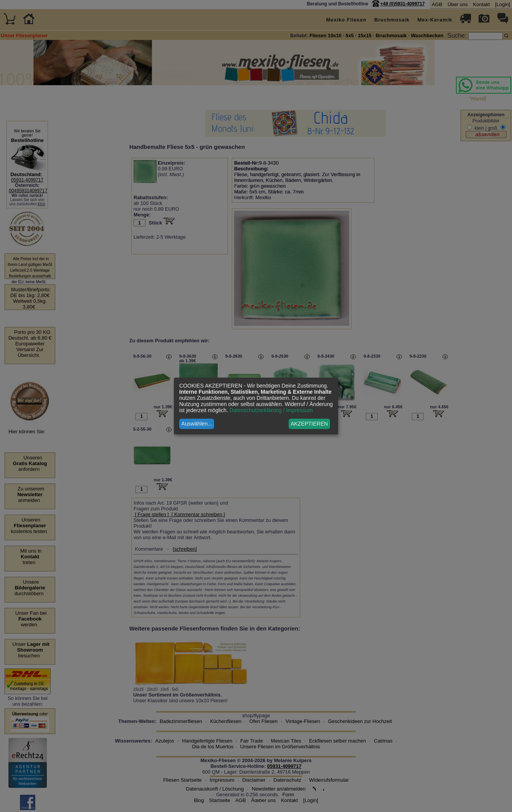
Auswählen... (197, 424)
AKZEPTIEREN (309, 424)
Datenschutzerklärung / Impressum (271, 410)
